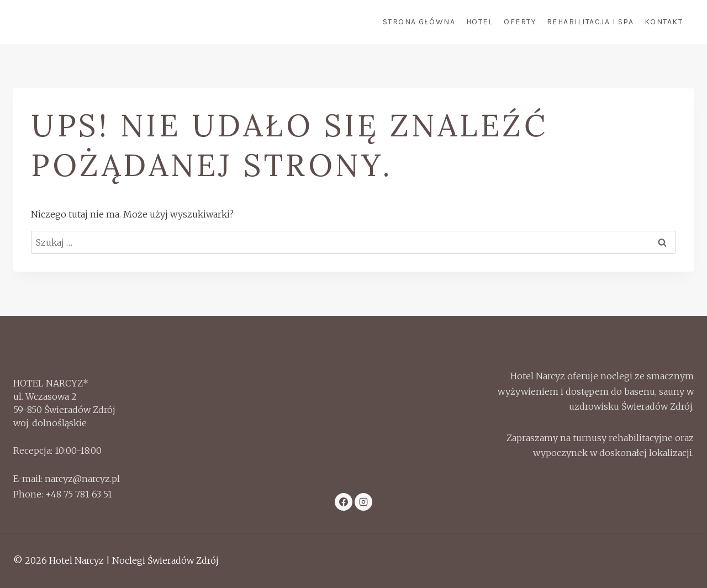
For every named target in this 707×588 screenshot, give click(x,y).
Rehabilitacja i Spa (590, 22)
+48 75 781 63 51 (79, 494)
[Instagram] (363, 502)
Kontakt (664, 22)
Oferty (520, 22)
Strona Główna (419, 22)
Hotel (480, 22)
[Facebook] (344, 502)
